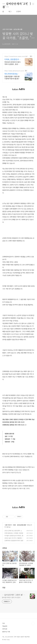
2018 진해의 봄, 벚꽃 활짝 (12, 531)
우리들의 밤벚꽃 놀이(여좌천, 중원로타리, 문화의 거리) (14, 537)
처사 (4, 623)
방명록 (18, 11)
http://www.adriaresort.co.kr (14, 71)
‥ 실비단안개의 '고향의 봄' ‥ (17, 4)
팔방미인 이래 (6, 632)
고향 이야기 (8, 525)
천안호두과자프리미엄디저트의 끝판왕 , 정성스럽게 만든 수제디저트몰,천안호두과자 (13, 63)
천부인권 (5, 629)
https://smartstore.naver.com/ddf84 (16, 56)
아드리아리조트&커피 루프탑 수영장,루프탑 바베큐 (12, 74)
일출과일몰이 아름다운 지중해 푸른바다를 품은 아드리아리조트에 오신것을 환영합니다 (12, 77)
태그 (10, 11)
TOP (33, 624)
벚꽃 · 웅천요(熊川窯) (20, 525)
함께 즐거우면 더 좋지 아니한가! (11, 597)
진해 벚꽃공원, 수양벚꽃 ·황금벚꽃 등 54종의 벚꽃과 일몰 (14, 534)
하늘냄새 (5, 626)
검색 (29, 4)
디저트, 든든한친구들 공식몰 (12, 59)
